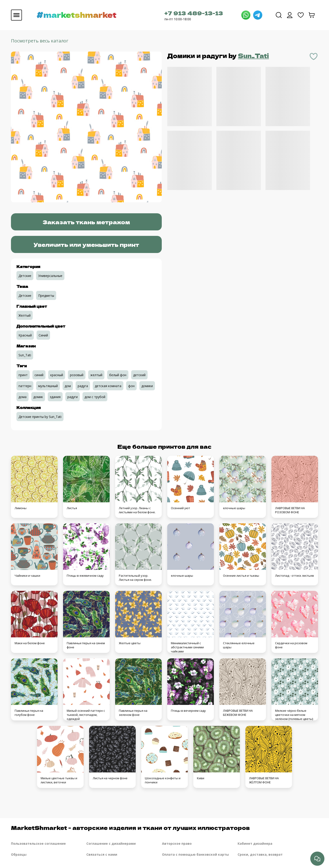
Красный (25, 335)
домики (147, 386)
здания (55, 397)
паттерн (25, 386)
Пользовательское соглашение (38, 843)
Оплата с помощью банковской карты (195, 854)
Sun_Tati (253, 56)
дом (68, 386)
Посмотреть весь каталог (40, 41)
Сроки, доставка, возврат (260, 854)
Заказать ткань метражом (86, 222)
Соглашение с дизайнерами (111, 843)
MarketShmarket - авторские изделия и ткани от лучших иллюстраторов (130, 828)
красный (57, 375)
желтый (96, 375)
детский (139, 375)
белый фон (118, 375)
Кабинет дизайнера (255, 843)
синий (39, 375)
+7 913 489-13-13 (194, 13)
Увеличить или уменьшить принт (86, 244)
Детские (25, 276)
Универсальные (50, 276)
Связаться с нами (102, 854)
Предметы (46, 296)
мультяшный (48, 386)
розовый (77, 375)
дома (23, 397)
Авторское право (177, 843)
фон (131, 386)
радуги (73, 397)
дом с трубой (95, 397)
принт (23, 375)
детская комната (108, 386)
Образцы (19, 854)
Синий (43, 335)
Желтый (25, 315)
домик (38, 397)
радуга (83, 386)
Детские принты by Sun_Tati (40, 417)
